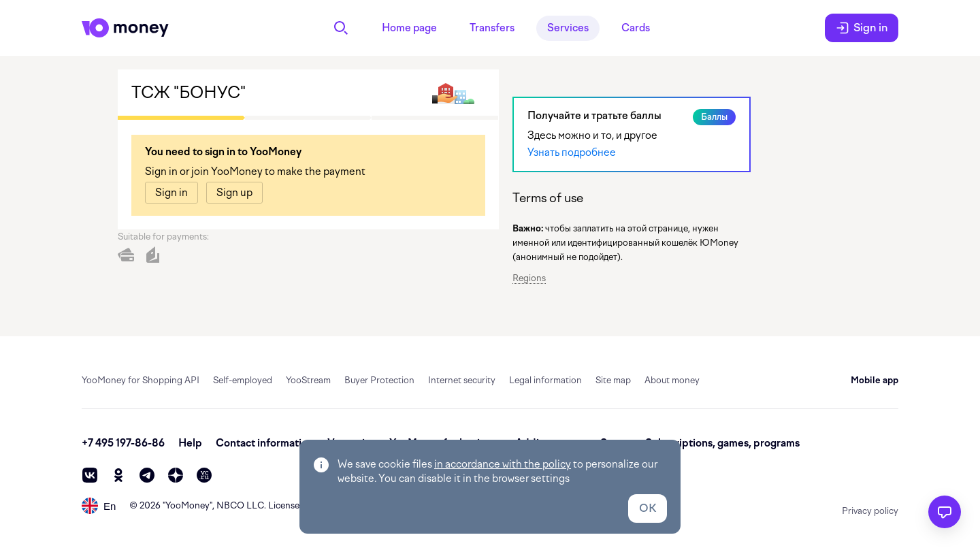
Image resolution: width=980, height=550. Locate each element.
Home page (409, 28)
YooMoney (187, 505)
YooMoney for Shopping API (141, 380)
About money (672, 380)
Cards (636, 28)
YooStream (308, 380)
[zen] (176, 475)
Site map (613, 380)
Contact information (265, 443)
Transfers (492, 28)
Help (190, 443)
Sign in (862, 28)
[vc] (204, 475)
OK (648, 508)
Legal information (545, 380)
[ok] (118, 475)
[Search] (341, 28)
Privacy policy (870, 511)
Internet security (462, 380)
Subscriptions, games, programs (722, 443)
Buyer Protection (379, 380)
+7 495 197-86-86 (123, 443)
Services (568, 28)
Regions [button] (529, 278)
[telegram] (147, 475)
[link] (171, 193)
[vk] (90, 475)
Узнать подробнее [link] (572, 152)
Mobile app (875, 380)
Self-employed (243, 380)
